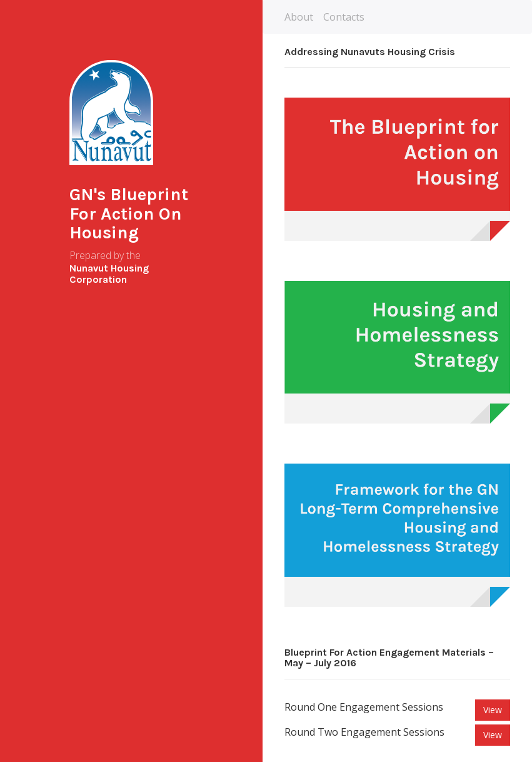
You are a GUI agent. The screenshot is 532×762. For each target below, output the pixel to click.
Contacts (344, 17)
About (299, 17)
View (493, 710)
